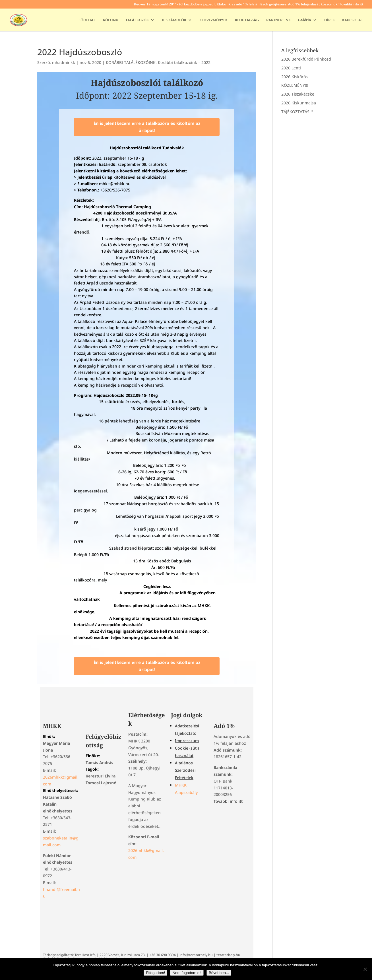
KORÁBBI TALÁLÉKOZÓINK (131, 62)
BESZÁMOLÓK (174, 20)
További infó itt (228, 801)
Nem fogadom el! (187, 973)
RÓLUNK (110, 20)
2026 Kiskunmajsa (299, 103)
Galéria (305, 20)
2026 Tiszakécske (298, 94)
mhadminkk (64, 62)
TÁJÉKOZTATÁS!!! (297, 112)
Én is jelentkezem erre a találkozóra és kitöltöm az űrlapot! (147, 127)
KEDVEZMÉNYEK (213, 20)
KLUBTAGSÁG (247, 20)
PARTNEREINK (278, 20)
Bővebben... (219, 973)
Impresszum (187, 741)
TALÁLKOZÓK (137, 20)
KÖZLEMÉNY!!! (295, 85)
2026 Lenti (291, 68)
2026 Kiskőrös (294, 77)
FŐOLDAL (87, 20)
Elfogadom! (155, 973)
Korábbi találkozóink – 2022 (184, 62)
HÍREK (329, 20)
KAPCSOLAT (353, 20)
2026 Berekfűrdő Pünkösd (306, 59)
